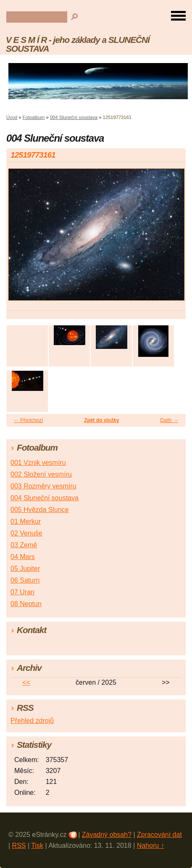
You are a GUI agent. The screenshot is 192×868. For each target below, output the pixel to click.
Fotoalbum (34, 117)
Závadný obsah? (107, 835)
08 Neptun (26, 604)
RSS (19, 846)
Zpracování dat (159, 835)
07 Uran (22, 592)
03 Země (24, 545)
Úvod (12, 117)
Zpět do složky (101, 420)
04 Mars (23, 557)
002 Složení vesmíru (41, 474)
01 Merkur (26, 521)
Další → (169, 420)
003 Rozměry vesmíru (43, 486)
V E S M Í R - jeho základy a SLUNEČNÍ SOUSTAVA (78, 44)
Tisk (37, 846)
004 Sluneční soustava (74, 117)
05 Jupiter (25, 569)
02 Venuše (26, 533)
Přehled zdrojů (32, 721)
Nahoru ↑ (151, 846)
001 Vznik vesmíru (38, 463)
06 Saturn (25, 580)
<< (26, 682)
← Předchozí (28, 420)
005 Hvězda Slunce (40, 510)
